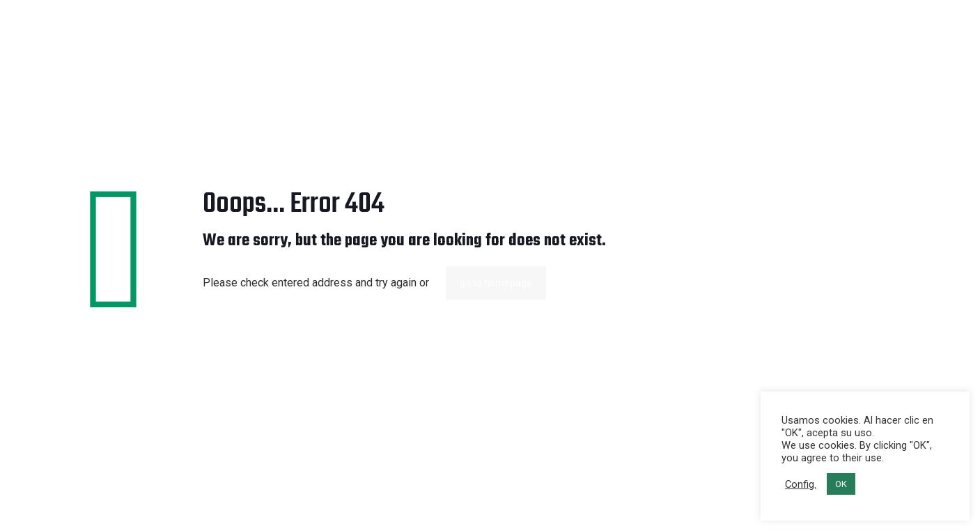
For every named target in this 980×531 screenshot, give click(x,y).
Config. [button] (801, 484)
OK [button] (841, 484)
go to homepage (496, 283)
